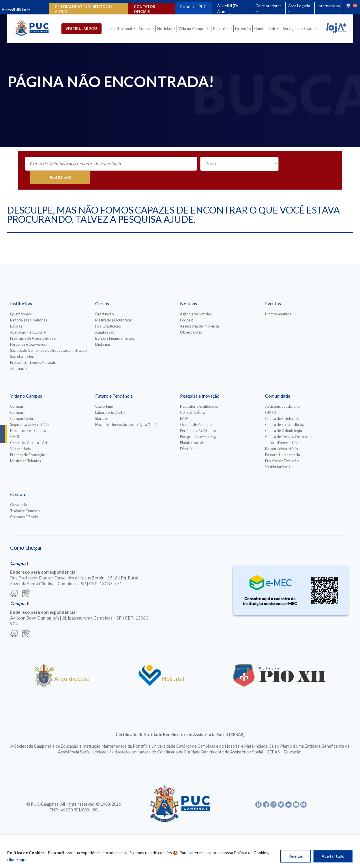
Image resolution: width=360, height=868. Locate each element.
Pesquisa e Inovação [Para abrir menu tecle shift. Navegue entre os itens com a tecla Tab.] (200, 383)
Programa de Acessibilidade (33, 325)
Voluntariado (21, 436)
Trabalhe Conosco (25, 498)
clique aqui (17, 859)
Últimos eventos (278, 301)
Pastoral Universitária (283, 442)
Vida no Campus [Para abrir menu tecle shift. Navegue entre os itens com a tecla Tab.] (193, 29)
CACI (15, 424)
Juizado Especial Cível (283, 430)
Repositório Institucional (199, 393)
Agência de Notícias (196, 301)
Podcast (186, 307)
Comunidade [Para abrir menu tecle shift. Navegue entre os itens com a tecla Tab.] (266, 29)
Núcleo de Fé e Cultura (28, 418)
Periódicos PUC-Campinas (201, 418)
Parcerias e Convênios (28, 331)
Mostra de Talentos (26, 448)
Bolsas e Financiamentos (115, 325)
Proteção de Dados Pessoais (33, 349)
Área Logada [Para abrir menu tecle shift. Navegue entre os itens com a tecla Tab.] (299, 6)
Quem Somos (21, 301)
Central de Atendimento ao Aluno (83, 9)
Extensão (244, 29)
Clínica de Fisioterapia (283, 405)
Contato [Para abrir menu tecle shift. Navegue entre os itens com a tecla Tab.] (18, 481)
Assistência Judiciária (282, 393)
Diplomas (103, 331)
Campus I (18, 393)
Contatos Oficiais (24, 504)
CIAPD (271, 399)
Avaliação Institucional (28, 319)
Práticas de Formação (28, 442)
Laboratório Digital (110, 399)
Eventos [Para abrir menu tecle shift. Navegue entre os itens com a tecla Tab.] (273, 290)
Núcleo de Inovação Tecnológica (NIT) (126, 411)
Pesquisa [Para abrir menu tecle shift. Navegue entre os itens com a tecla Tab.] (222, 29)
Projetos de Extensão (282, 448)
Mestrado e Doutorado (114, 307)
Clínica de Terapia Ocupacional (290, 424)
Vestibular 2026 (85, 29)
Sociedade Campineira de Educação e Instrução (48, 337)
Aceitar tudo (333, 856)
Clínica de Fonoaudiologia (286, 411)
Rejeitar (296, 856)
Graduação (104, 301)
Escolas (16, 313)
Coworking (104, 393)
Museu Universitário (281, 436)
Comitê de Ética (193, 399)
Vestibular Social (278, 454)
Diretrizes (188, 436)
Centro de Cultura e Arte (30, 430)
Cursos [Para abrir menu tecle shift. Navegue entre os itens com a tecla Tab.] (145, 29)
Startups (102, 405)
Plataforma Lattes (194, 430)
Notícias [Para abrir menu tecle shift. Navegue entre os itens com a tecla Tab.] (165, 29)
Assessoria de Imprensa (199, 313)
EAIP (184, 405)
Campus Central (23, 405)
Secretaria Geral (23, 343)
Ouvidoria (18, 492)
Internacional (329, 6)
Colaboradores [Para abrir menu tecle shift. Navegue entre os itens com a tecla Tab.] (268, 6)
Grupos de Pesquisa (196, 411)
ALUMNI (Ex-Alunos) (228, 9)
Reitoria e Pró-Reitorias (29, 307)
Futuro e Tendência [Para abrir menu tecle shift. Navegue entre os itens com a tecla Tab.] (114, 383)
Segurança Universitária (29, 411)
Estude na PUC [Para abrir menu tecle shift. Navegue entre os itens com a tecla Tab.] (192, 7)
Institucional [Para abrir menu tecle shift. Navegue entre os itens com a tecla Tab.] (122, 29)
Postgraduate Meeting (198, 424)
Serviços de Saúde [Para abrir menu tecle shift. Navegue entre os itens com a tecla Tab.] (299, 29)
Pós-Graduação (108, 313)
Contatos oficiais (144, 9)
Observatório (191, 319)
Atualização (105, 319)
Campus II (18, 399)
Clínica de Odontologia (284, 418)
